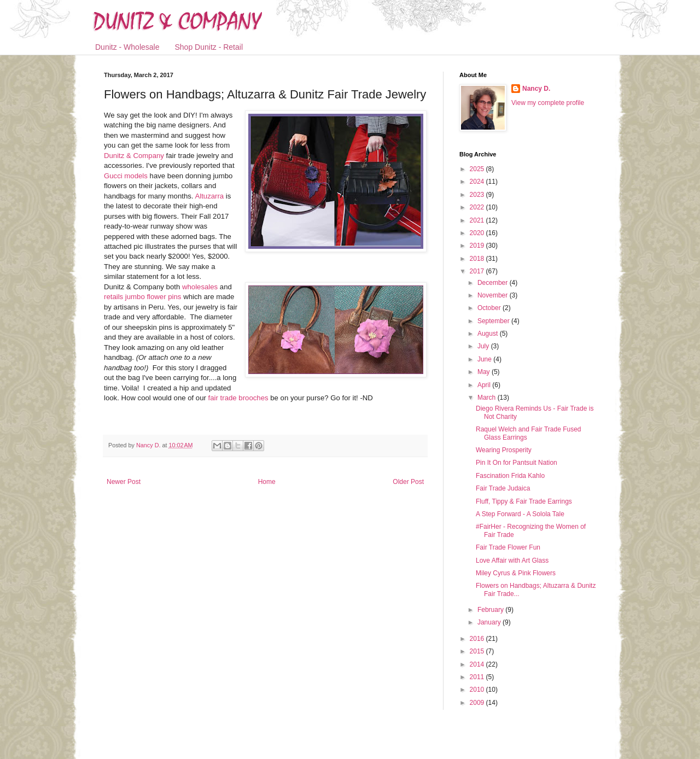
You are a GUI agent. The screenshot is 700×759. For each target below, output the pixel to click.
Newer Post (124, 482)
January (490, 622)
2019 (478, 246)
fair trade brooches (238, 398)
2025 (478, 169)
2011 (478, 677)
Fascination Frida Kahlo (510, 476)
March (488, 398)
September (494, 321)
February (491, 610)
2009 (478, 703)
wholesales (200, 287)
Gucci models (126, 176)
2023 (478, 195)
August (489, 334)
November (494, 295)
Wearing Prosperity (504, 450)
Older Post (408, 482)
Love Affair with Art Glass (512, 561)
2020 (478, 233)
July (484, 346)
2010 (478, 690)
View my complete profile (548, 103)
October (490, 308)
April (485, 385)
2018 (478, 259)
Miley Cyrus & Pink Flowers (516, 573)
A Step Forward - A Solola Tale (520, 514)
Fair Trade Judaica (503, 488)
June (485, 359)
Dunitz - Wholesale (127, 47)
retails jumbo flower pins (142, 297)
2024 (478, 182)
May (485, 372)
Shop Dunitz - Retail (209, 47)
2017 (478, 271)
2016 (478, 639)
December (494, 283)
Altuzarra (209, 196)
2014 (478, 664)
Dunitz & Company (134, 156)
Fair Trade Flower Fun (508, 547)
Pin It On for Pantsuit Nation (517, 463)
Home (267, 482)
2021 (478, 220)
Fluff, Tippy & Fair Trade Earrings (524, 501)
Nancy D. (536, 89)
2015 (478, 651)
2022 (478, 207)
